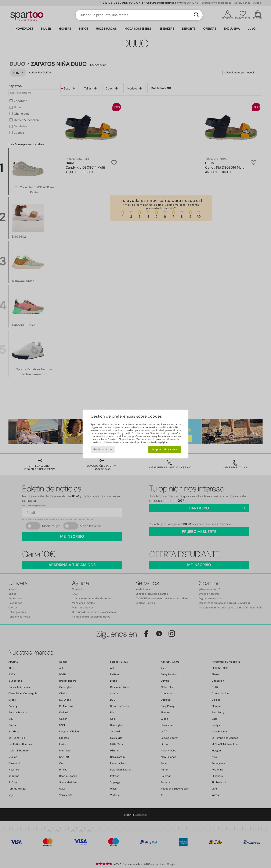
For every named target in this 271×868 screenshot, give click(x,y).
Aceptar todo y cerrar (165, 449)
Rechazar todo (103, 449)
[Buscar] (196, 15)
